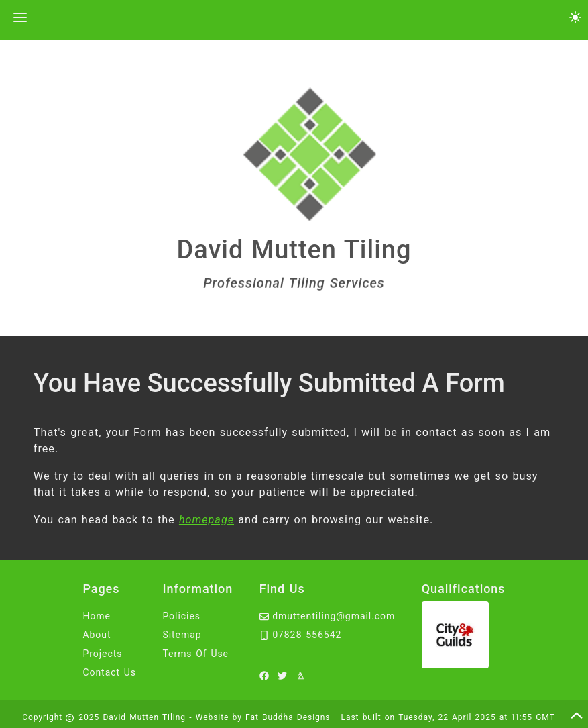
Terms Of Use (195, 654)
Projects (102, 654)
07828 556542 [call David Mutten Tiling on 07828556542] (301, 635)
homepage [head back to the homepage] (207, 520)
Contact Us (109, 672)
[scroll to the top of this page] (577, 715)
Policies (181, 616)
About (97, 635)
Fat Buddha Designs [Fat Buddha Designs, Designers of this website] (288, 717)
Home (97, 616)
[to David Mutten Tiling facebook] (266, 675)
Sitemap (182, 635)
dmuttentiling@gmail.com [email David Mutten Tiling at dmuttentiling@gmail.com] (328, 616)
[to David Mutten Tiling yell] (303, 675)
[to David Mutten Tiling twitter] (284, 675)
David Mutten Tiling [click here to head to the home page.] (294, 250)
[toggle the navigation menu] (19, 19)
